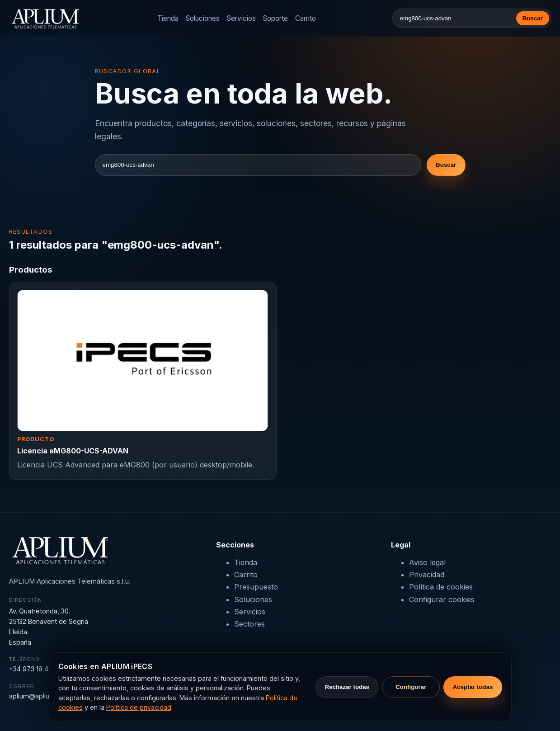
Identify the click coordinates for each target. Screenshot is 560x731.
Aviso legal (427, 562)
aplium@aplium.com (40, 696)
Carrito (306, 18)
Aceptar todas (473, 687)
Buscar (533, 18)
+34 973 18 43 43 (35, 669)
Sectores (249, 624)
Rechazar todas (347, 687)
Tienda (168, 18)
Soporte (275, 18)
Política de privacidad (139, 707)
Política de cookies (441, 587)
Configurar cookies (442, 599)
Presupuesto (256, 587)
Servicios (241, 18)
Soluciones (203, 18)
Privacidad (427, 575)
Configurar (411, 687)
